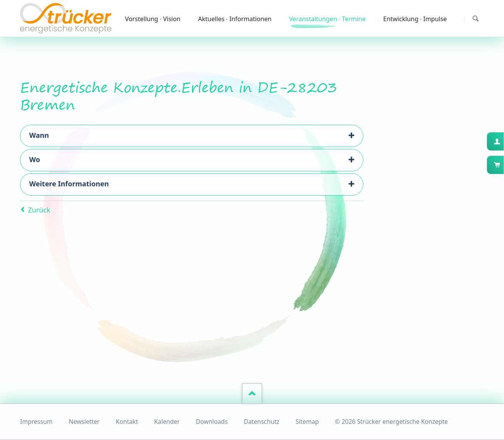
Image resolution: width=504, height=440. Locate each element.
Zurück (39, 210)
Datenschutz (262, 422)
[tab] (192, 136)
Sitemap (307, 422)
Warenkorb (503, 165)
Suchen (476, 19)
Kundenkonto (503, 141)
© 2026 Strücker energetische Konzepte (391, 422)
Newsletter (84, 422)
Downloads (212, 422)
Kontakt (127, 422)
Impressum (36, 422)
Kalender (167, 422)
